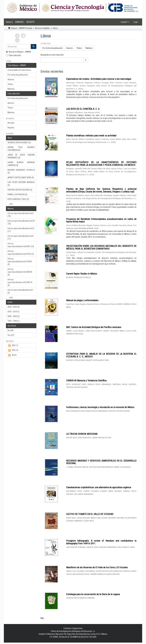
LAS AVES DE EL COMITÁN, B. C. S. (83, 109)
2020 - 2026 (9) (14, 307)
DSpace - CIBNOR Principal (22, 28)
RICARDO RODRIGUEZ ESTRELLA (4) (21, 171)
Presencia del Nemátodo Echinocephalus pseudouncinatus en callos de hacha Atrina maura (101, 220)
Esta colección (13, 55)
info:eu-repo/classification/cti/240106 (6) (20, 272)
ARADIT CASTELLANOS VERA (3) (21, 177)
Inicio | (9, 22)
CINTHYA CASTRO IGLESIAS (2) (20, 190)
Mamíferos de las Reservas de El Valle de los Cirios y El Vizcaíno (97, 567)
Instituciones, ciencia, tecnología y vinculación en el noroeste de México (100, 407)
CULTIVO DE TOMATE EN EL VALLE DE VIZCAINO (90, 514)
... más (10, 204)
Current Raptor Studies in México (82, 274)
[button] (125, 22)
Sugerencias (77, 628)
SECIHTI (30, 22)
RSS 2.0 (13, 350)
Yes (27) (11, 335)
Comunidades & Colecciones (19, 70)
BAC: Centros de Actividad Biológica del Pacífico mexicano (94, 327)
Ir (86, 60)
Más (42, 618)
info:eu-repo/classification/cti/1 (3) (21, 291)
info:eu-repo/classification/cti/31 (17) (21, 230)
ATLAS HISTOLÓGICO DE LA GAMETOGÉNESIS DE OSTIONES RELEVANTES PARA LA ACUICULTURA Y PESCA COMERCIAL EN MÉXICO (101, 164)
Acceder (11, 123)
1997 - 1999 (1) (14, 321)
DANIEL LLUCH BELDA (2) (17, 194)
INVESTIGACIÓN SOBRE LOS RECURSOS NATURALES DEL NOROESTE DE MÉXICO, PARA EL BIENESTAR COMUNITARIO (101, 247)
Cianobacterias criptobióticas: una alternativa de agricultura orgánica (99, 487)
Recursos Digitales (42, 28)
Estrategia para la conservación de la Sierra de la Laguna (93, 594)
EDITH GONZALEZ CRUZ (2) (18, 199)
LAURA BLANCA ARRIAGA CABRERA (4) (21, 164)
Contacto (67, 628)
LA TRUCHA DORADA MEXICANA (82, 434)
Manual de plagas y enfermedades (82, 300)
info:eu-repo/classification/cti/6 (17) (21, 237)
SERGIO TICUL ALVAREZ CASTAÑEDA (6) (21, 149)
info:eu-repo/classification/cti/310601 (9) (20, 262)
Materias (11, 89)
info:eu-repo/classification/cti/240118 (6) (20, 282)
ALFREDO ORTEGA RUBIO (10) (19, 143)
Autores (11, 79)
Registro (11, 128)
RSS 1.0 (13, 346)
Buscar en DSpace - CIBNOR (18, 52)
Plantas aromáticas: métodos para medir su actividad (91, 136)
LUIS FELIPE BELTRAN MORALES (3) (21, 184)
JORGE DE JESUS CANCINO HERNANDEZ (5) (21, 156)
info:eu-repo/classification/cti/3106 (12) (21, 253)
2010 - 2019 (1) (14, 312)
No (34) (10, 330)
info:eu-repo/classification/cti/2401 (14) (21, 245)
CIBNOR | (20, 22)
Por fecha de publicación (18, 75)
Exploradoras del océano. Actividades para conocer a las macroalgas (99, 79)
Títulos (10, 84)
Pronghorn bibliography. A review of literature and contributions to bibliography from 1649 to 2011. (101, 542)
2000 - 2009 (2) (14, 316)
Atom (12, 355)
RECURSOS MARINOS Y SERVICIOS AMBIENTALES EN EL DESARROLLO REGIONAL (101, 462)
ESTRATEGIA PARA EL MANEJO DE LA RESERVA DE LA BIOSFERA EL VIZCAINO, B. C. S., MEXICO (101, 355)
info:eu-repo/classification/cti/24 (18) (21, 222)
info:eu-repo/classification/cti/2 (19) (21, 215)
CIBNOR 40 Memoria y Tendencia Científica (86, 380)
